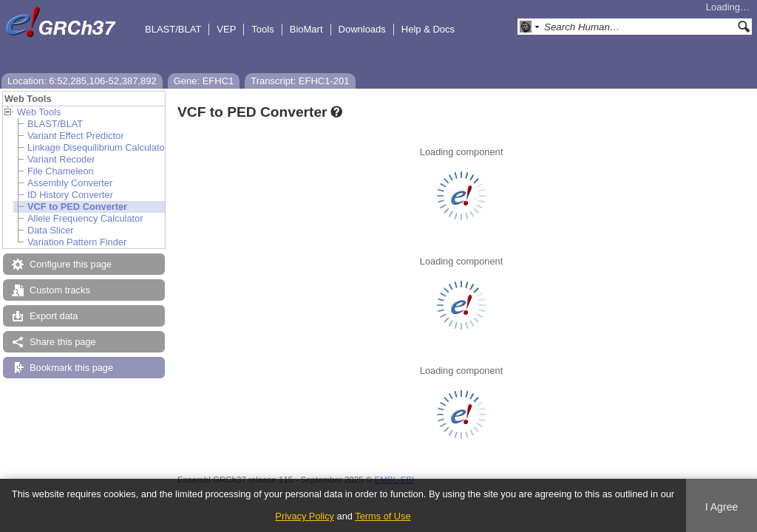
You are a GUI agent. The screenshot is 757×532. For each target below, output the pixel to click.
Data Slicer (51, 230)
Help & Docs (428, 29)
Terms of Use (383, 516)
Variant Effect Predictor (75, 136)
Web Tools (39, 112)
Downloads (362, 29)
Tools (262, 29)
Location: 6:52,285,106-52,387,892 (82, 81)
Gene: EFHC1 (204, 81)
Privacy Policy (305, 516)
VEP (226, 29)
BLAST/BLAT (173, 29)
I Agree (722, 507)
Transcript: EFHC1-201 (300, 81)
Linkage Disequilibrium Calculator (98, 147)
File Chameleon (61, 171)
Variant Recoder (61, 159)
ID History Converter (70, 195)
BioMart (306, 29)
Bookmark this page (71, 368)
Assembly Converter (70, 183)
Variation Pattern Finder (77, 242)
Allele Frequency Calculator (85, 218)
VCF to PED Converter (77, 207)
